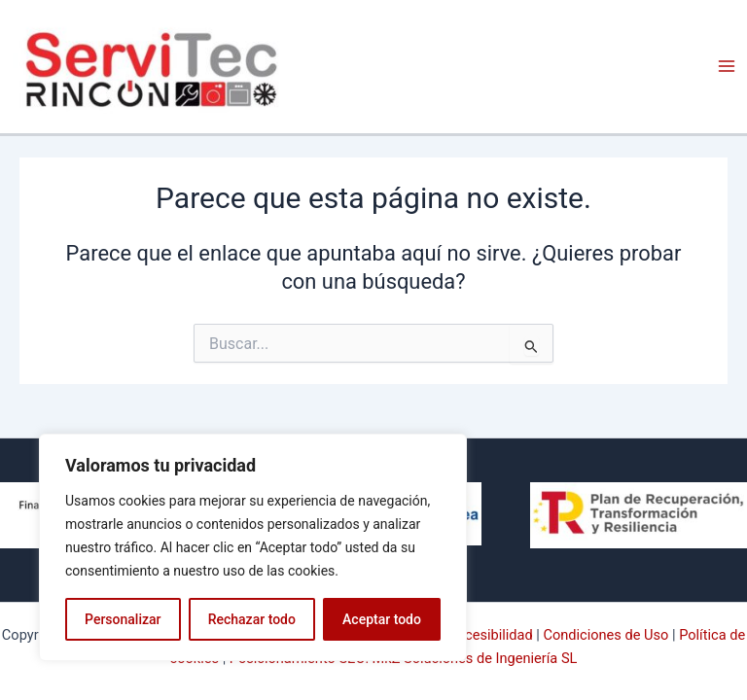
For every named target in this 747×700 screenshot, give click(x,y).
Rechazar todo (252, 619)
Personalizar (123, 619)
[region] (253, 547)
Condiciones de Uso (605, 635)
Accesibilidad (491, 635)
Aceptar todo (382, 619)
